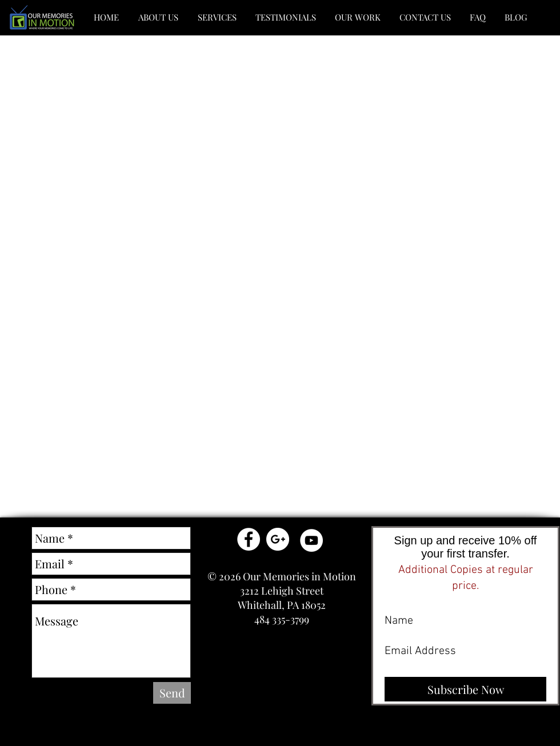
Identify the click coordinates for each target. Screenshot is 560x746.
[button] (158, 17)
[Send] (172, 693)
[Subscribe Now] (465, 689)
